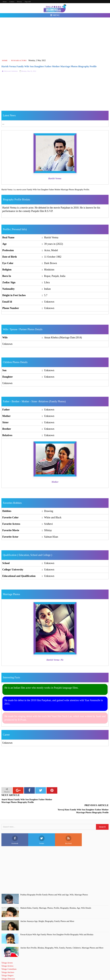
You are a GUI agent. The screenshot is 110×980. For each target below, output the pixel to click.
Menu (55, 15)
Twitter (42, 830)
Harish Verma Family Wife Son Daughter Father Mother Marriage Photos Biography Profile (49, 66)
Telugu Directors (8, 969)
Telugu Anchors (8, 962)
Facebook (15, 830)
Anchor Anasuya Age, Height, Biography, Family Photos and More (47, 911)
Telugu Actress (7, 956)
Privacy (19, 2)
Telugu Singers (7, 965)
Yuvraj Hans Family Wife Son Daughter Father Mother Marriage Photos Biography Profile (83, 801)
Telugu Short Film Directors (13, 972)
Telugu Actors (7, 953)
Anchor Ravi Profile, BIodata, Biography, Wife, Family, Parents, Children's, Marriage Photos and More (62, 938)
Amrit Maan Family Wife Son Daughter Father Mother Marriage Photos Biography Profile (27, 801)
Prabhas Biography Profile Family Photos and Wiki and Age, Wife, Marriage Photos (54, 884)
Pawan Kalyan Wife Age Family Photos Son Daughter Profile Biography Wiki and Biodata (57, 924)
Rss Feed (68, 830)
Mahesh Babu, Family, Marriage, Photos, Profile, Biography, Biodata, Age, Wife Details (56, 898)
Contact (12, 2)
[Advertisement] (55, 38)
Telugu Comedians (9, 959)
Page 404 (28, 2)
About (5, 2)
